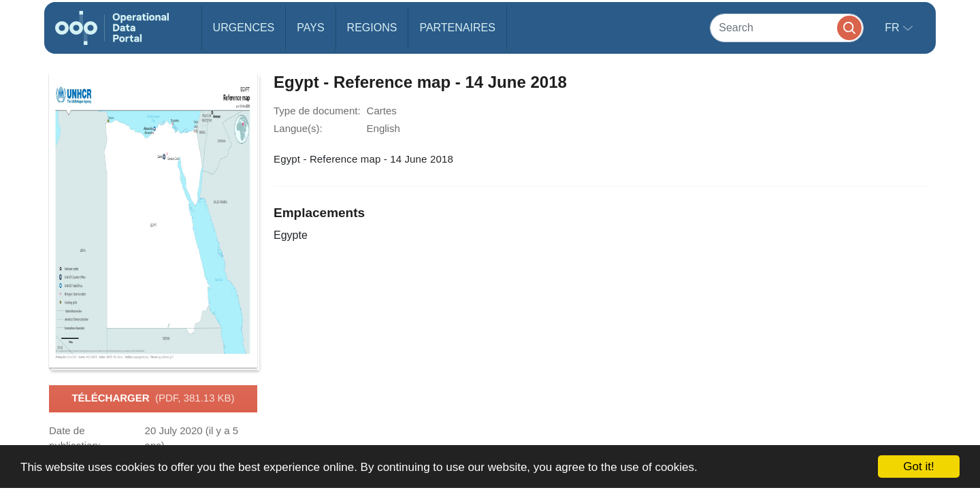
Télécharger (153, 399)
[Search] (787, 28)
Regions (372, 28)
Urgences (244, 28)
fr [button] (894, 28)
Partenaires (457, 28)
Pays (310, 28)
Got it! (918, 467)
